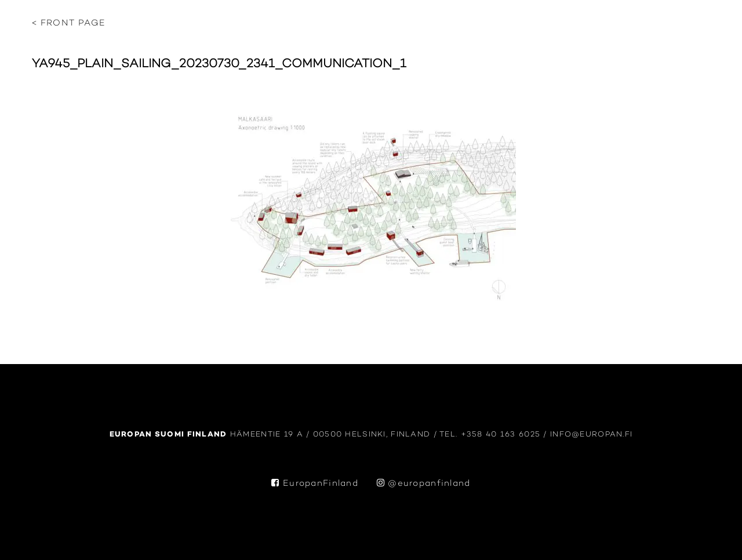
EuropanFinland (315, 484)
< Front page (69, 23)
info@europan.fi (591, 434)
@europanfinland (424, 484)
